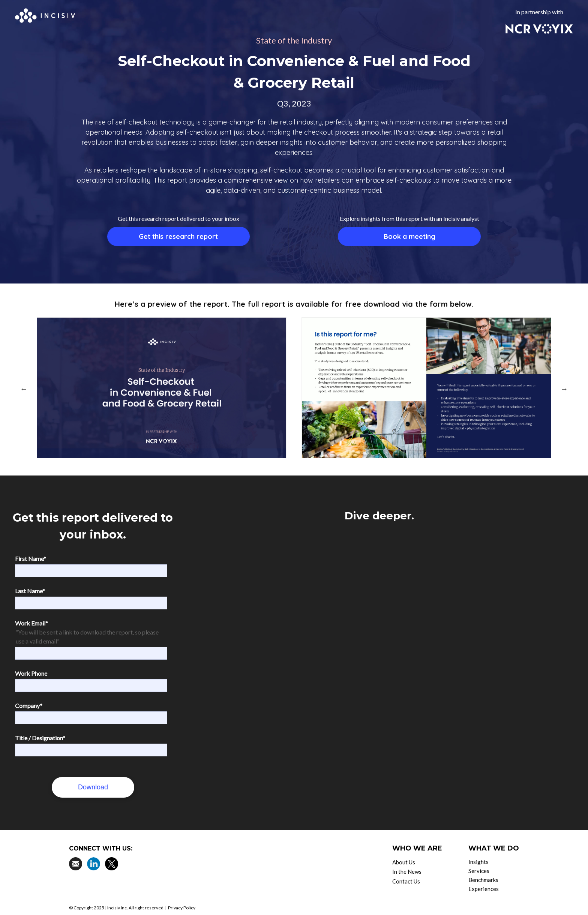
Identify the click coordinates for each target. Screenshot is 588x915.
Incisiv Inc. (118, 908)
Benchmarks (483, 880)
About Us (404, 862)
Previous (24, 389)
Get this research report (178, 236)
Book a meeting (409, 236)
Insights (478, 862)
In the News (407, 871)
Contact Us (406, 881)
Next (564, 389)
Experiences (484, 889)
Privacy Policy (182, 908)
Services (479, 871)
